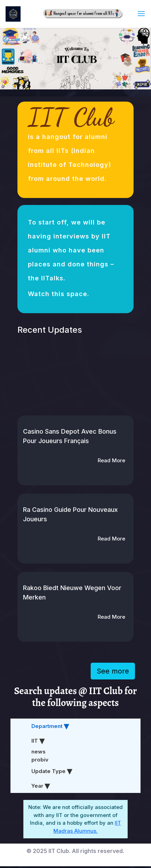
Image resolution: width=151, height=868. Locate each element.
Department (48, 726)
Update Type (49, 771)
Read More (111, 460)
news (39, 752)
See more (113, 671)
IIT (35, 741)
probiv (40, 760)
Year (38, 786)
